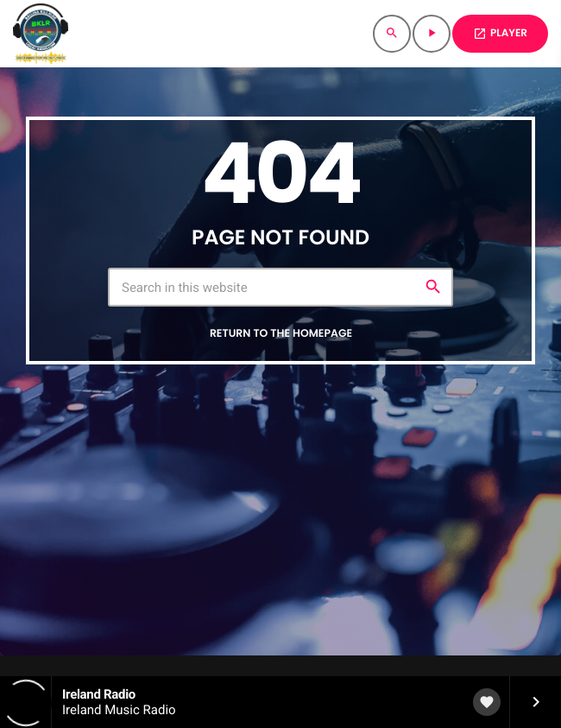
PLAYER (500, 33)
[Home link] (41, 34)
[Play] (432, 34)
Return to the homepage (281, 334)
